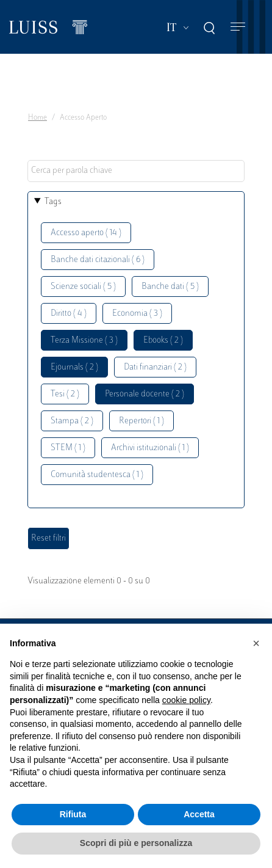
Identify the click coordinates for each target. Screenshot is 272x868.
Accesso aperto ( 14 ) (86, 233)
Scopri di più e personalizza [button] (136, 843)
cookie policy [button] (186, 700)
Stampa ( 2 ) (72, 421)
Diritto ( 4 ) (69, 314)
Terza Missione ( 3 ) (84, 341)
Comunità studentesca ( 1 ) (97, 475)
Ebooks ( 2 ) (163, 341)
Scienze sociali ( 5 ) (83, 287)
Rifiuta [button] (73, 814)
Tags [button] (53, 202)
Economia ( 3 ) (137, 314)
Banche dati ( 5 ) (170, 287)
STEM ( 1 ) (68, 448)
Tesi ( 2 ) (65, 394)
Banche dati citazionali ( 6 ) (98, 260)
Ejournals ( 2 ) (74, 367)
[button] (256, 643)
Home (38, 118)
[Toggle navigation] (238, 27)
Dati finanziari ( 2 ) (155, 367)
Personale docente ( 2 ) (145, 394)
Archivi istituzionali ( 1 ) (150, 448)
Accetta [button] (199, 814)
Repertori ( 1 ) (141, 421)
